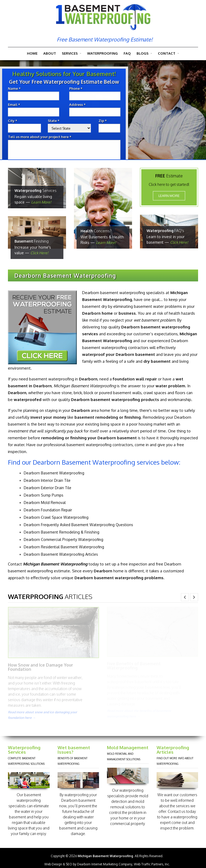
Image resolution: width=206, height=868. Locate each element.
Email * (17, 105)
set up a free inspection (125, 563)
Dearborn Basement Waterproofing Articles (60, 554)
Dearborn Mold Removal (43, 502)
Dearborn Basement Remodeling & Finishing (60, 532)
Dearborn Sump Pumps (42, 495)
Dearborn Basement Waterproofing (53, 472)
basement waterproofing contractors (98, 444)
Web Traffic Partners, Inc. (152, 864)
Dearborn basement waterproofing (112, 292)
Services (72, 53)
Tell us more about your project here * (43, 137)
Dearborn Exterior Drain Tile (46, 487)
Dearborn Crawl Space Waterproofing (55, 517)
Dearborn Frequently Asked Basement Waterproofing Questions (77, 524)
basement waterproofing (50, 378)
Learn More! (41, 202)
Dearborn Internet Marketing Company (105, 864)
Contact (168, 53)
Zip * (106, 121)
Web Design (53, 864)
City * (15, 121)
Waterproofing (102, 53)
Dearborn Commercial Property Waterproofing (62, 539)
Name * (17, 89)
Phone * (79, 89)
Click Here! (39, 252)
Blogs (144, 53)
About (50, 53)
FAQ (127, 53)
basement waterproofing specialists (25, 800)
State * (57, 121)
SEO (69, 864)
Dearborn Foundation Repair (47, 509)
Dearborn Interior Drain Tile (46, 480)
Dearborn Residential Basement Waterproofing (63, 546)
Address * (80, 105)
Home (32, 53)
